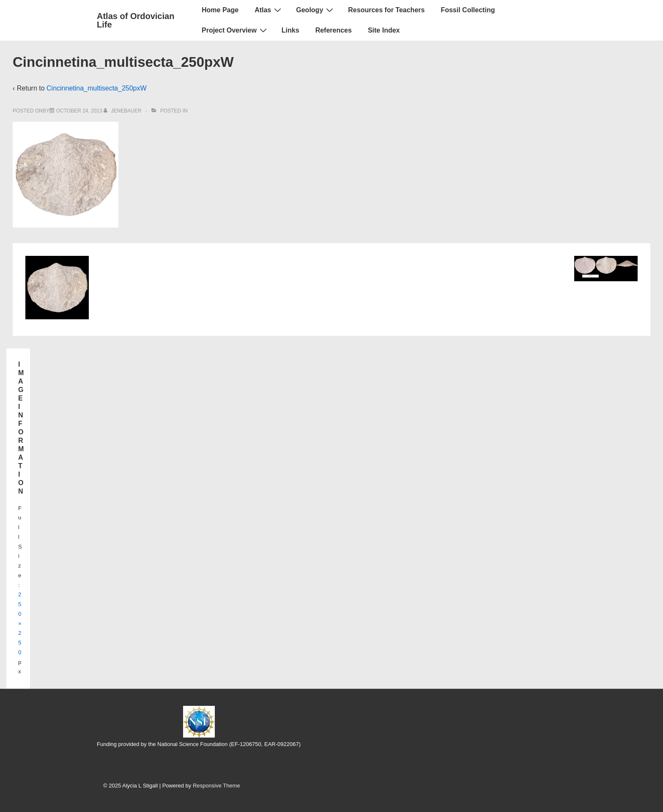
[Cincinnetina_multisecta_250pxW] (79, 111)
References (334, 30)
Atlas (269, 10)
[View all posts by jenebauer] (123, 111)
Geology (316, 10)
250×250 (20, 623)
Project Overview (235, 30)
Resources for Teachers (386, 10)
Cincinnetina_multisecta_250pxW (97, 88)
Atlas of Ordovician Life (136, 20)
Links (290, 30)
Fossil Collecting (468, 10)
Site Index (384, 30)
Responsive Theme (216, 786)
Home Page (220, 10)
